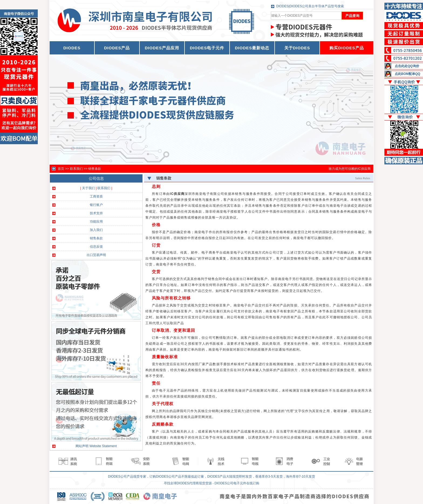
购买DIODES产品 (347, 48)
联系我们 (76, 169)
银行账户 (96, 205)
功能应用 (96, 222)
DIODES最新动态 (252, 48)
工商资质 (96, 196)
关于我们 (88, 188)
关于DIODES (297, 48)
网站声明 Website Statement (96, 446)
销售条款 (95, 169)
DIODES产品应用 (162, 48)
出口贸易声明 (96, 255)
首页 (61, 169)
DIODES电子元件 (207, 48)
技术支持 (96, 213)
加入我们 (96, 230)
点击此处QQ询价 (407, 66)
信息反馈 (96, 247)
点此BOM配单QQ (407, 74)
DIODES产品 (117, 48)
